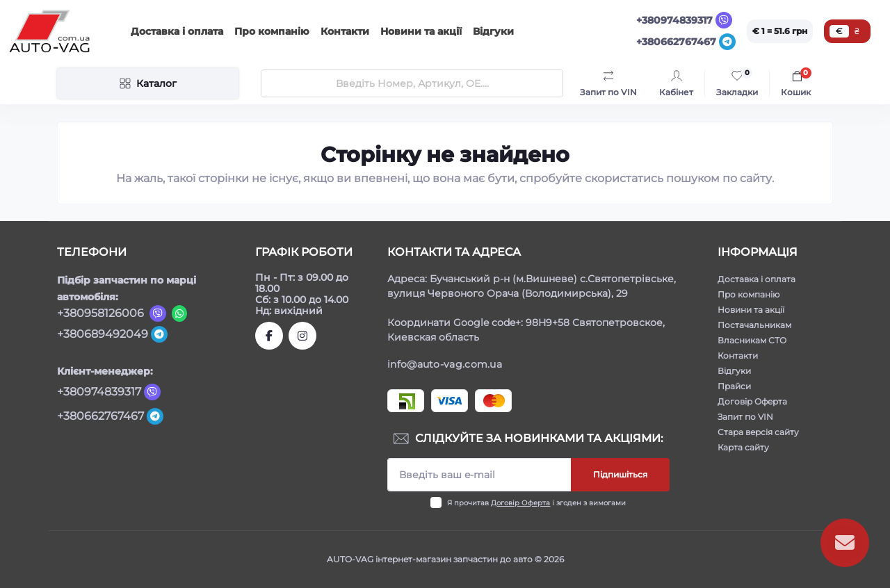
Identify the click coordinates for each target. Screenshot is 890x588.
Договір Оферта (520, 503)
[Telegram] (727, 42)
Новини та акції (421, 31)
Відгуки (493, 31)
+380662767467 (676, 42)
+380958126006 (100, 313)
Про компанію (272, 31)
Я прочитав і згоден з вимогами (536, 503)
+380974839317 (674, 20)
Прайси (734, 386)
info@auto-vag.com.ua (445, 364)
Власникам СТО (752, 340)
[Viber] (724, 20)
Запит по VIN (745, 417)
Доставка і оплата (177, 31)
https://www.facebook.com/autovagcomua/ (269, 336)
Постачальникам (754, 325)
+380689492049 (103, 334)
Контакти (345, 31)
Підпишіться (620, 474)
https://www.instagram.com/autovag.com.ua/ (302, 336)
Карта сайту (743, 447)
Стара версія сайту (758, 432)
